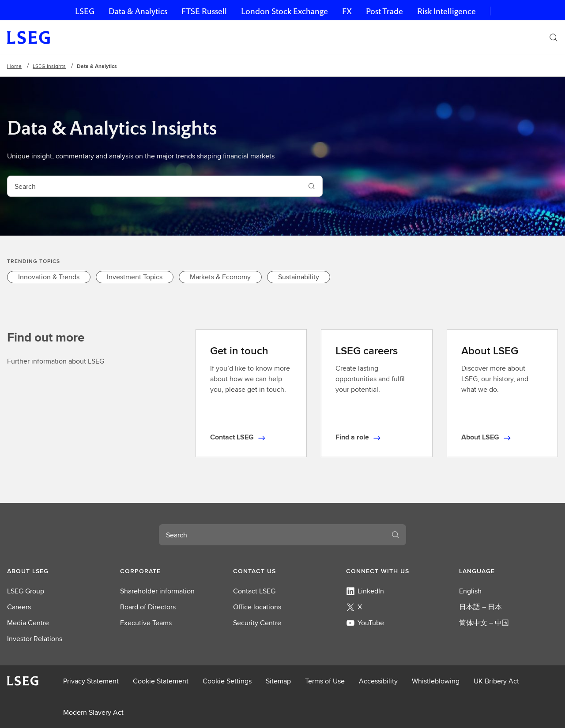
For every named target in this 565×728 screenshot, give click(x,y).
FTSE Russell (204, 11)
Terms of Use (325, 681)
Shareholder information (157, 591)
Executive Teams (146, 623)
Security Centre (257, 623)
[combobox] (154, 186)
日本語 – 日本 (480, 607)
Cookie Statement (161, 681)
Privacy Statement (91, 681)
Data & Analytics (138, 11)
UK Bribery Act (496, 681)
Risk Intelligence (446, 11)
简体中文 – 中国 (484, 623)
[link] (49, 277)
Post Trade (384, 11)
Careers (19, 607)
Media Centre (28, 623)
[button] (56, 571)
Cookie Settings (227, 681)
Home (14, 66)
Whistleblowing (436, 681)
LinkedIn (365, 591)
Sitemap (278, 681)
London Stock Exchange (284, 11)
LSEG (85, 11)
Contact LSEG (254, 591)
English (470, 591)
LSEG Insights (49, 66)
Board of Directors (148, 607)
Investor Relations (35, 639)
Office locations (257, 607)
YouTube (365, 623)
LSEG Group (26, 591)
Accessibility (378, 681)
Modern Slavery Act (93, 712)
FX (347, 11)
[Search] (554, 38)
